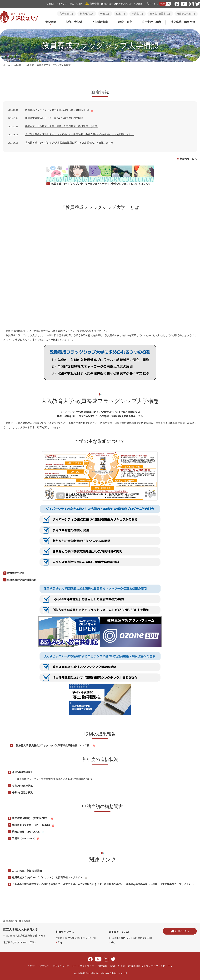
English (139, 4)
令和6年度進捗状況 (22, 772)
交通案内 (51, 4)
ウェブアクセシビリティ (159, 966)
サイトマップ (87, 966)
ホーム (7, 65)
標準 (163, 4)
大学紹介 (51, 22)
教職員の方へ (135, 966)
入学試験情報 (100, 22)
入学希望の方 (66, 14)
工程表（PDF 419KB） (26, 839)
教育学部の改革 (16, 573)
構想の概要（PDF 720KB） (28, 832)
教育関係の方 (87, 14)
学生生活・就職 (151, 22)
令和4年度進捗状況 (22, 793)
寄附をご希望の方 (186, 14)
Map (60, 942)
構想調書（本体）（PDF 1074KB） (32, 818)
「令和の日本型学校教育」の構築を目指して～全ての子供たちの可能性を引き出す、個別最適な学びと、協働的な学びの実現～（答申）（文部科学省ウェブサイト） (103, 884)
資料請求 (107, 4)
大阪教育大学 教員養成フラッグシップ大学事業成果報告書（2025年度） (54, 746)
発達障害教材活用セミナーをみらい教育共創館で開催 (54, 118)
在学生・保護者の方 (160, 14)
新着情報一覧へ (188, 159)
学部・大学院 (74, 22)
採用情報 (102, 966)
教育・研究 (125, 22)
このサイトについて (38, 966)
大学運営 (29, 65)
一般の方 (105, 14)
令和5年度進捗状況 (22, 786)
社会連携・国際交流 (183, 22)
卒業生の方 (138, 14)
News (80, 4)
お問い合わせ (123, 4)
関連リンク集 (118, 966)
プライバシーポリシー (65, 966)
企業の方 (121, 14)
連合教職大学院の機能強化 (22, 580)
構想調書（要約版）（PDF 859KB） (33, 825)
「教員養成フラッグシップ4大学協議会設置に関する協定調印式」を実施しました (69, 143)
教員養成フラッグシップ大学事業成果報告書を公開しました (59, 110)
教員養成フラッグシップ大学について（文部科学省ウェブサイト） (50, 878)
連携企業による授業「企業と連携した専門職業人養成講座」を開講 (61, 126)
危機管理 (92, 4)
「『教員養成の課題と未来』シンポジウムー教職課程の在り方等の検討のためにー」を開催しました (79, 134)
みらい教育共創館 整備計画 (27, 871)
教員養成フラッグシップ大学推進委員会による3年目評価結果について (55, 779)
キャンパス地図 (66, 4)
